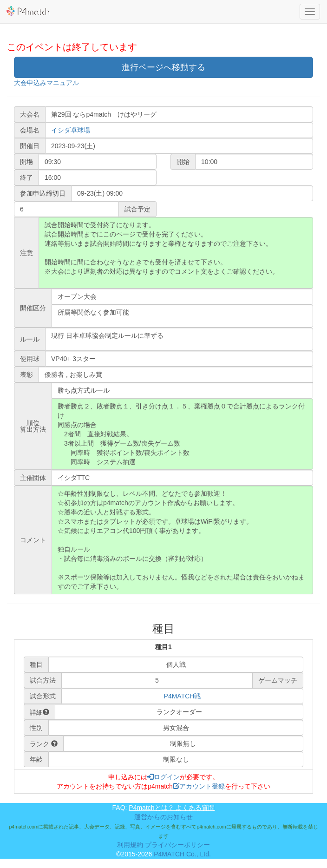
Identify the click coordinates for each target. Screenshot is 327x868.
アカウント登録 (199, 786)
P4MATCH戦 (183, 696)
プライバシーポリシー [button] (177, 845)
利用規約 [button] (130, 845)
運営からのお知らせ (163, 817)
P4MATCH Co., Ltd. (182, 854)
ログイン (163, 777)
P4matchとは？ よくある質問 (172, 808)
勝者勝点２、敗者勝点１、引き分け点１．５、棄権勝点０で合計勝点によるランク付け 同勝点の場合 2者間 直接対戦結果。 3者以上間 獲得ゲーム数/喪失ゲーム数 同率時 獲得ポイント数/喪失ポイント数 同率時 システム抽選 (182, 434)
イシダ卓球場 (71, 130)
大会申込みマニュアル (46, 83)
